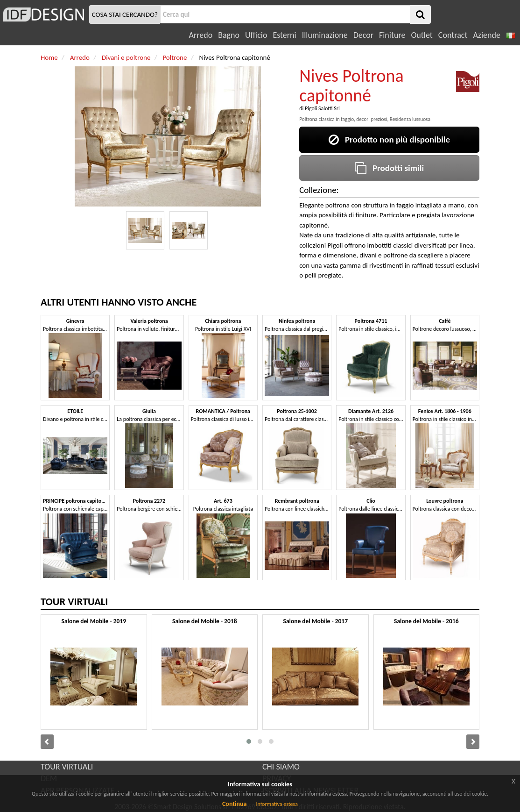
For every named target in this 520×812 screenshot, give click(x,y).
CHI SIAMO (281, 767)
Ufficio (256, 35)
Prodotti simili (389, 168)
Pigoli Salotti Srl (322, 108)
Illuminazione (325, 35)
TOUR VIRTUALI (67, 767)
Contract (453, 35)
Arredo (201, 35)
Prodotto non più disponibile (389, 139)
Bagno (229, 35)
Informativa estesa (277, 804)
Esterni (284, 35)
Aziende (486, 35)
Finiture (392, 35)
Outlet (422, 35)
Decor (363, 35)
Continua (234, 804)
